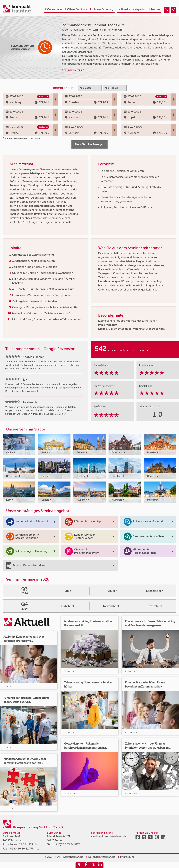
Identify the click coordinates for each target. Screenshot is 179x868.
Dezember (154, 606)
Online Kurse (54, 9)
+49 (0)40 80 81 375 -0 (22, 845)
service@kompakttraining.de (109, 836)
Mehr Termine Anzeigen (89, 144)
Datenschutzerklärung (101, 857)
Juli (68, 591)
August (111, 591)
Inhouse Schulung (102, 9)
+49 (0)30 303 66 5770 (66, 845)
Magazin (139, 9)
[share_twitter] (93, 865)
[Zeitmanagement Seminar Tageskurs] (167, 10)
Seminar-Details (73, 70)
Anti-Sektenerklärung (69, 857)
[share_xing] (79, 865)
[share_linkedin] (100, 865)
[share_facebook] (86, 865)
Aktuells (124, 9)
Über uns (154, 9)
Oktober (68, 606)
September (155, 591)
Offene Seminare (76, 9)
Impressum (126, 857)
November (111, 606)
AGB (49, 857)
